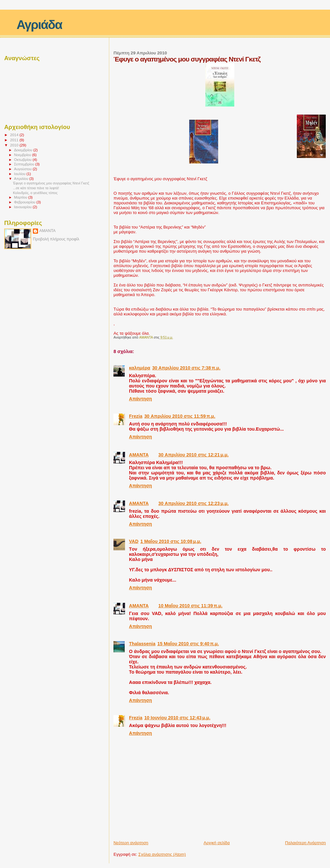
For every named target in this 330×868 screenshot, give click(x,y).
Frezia (136, 416)
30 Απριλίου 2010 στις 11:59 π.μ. (180, 416)
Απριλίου (22, 179)
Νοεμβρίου (23, 155)
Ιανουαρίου (24, 207)
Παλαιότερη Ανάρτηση (306, 843)
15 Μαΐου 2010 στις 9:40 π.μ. (188, 644)
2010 (15, 145)
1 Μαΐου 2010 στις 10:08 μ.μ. (171, 541)
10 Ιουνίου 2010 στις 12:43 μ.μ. (177, 718)
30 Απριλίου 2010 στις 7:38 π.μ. (186, 368)
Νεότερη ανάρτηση (131, 843)
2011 (15, 140)
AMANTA (139, 455)
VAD (134, 541)
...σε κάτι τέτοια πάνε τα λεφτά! (36, 188)
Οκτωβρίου (24, 160)
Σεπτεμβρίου (25, 164)
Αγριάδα (39, 25)
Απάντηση (140, 399)
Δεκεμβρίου (24, 150)
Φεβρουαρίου (25, 202)
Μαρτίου (21, 197)
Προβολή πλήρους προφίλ (56, 239)
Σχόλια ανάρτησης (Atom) (162, 854)
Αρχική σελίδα (217, 843)
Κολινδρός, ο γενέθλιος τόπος (35, 193)
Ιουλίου (20, 174)
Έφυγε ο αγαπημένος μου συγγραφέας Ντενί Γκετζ (51, 183)
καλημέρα (140, 368)
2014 (15, 135)
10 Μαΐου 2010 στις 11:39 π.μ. (190, 606)
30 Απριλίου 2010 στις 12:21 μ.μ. (193, 455)
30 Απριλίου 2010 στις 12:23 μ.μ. (193, 503)
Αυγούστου (24, 169)
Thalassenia (142, 644)
